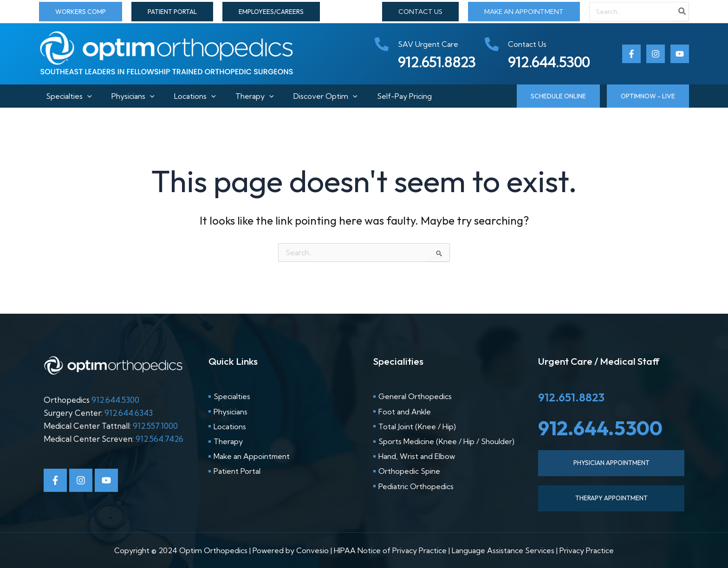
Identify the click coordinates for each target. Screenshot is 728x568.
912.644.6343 (129, 413)
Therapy (258, 96)
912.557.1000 (155, 426)
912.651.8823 (571, 397)
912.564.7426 (159, 439)
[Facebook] (631, 54)
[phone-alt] (416, 44)
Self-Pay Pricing (415, 96)
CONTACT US (420, 12)
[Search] (682, 12)
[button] (81, 12)
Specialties (62, 96)
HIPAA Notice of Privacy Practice (390, 550)
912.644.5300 (115, 400)
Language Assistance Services (503, 550)
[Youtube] (680, 54)
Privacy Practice (587, 550)
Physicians (130, 96)
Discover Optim (332, 96)
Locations (195, 96)
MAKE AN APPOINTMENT (524, 12)
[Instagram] (656, 54)
